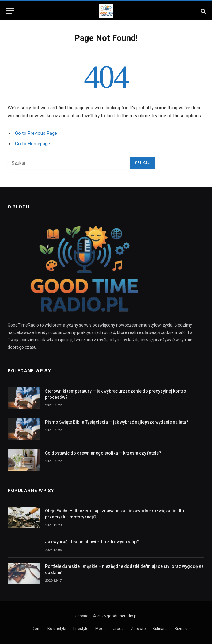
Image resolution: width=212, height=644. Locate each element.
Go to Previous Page (36, 133)
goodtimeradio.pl (122, 616)
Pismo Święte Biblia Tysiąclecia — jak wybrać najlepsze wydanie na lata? (117, 422)
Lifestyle (81, 628)
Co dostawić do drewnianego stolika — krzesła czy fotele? (103, 453)
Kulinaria (160, 628)
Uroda (118, 628)
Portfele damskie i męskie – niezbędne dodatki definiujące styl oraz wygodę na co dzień (124, 569)
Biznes (181, 628)
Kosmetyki (57, 628)
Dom (36, 628)
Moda (100, 628)
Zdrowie (138, 628)
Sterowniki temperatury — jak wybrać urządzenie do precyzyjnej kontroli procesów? (117, 394)
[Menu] (10, 11)
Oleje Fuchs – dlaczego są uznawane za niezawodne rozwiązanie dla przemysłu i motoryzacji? (114, 514)
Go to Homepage (32, 144)
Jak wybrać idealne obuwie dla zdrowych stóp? (92, 542)
